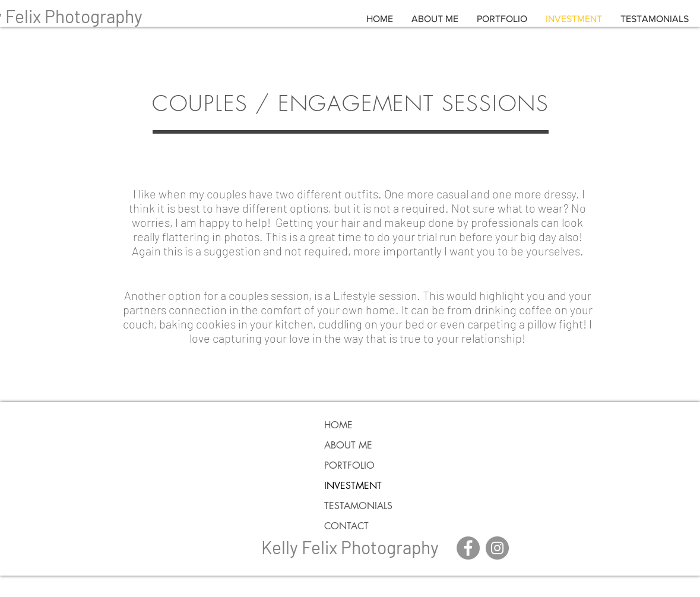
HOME (338, 425)
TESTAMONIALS (358, 506)
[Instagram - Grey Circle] (497, 548)
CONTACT (346, 526)
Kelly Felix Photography (350, 547)
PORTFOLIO (349, 465)
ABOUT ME (348, 445)
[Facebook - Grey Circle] (468, 548)
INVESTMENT (353, 486)
